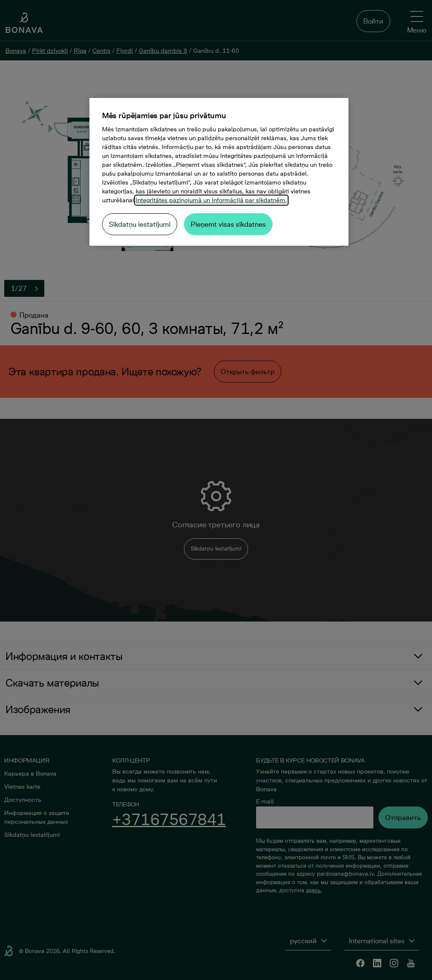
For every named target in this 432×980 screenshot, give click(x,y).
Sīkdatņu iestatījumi (140, 224)
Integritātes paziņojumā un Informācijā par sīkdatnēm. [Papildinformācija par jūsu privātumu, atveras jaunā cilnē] (211, 200)
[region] (219, 172)
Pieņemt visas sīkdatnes (228, 224)
